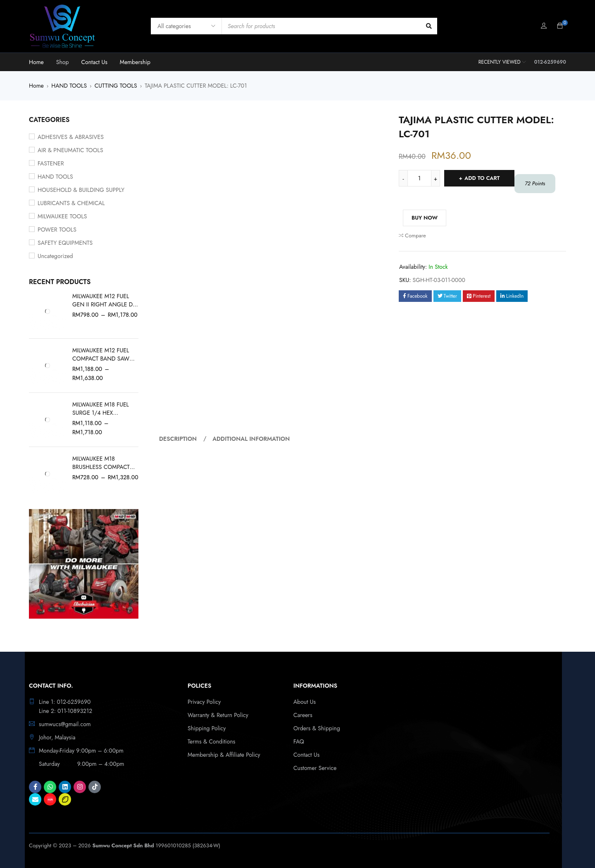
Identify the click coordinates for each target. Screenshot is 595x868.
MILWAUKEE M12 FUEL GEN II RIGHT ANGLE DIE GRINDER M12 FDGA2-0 (105, 300)
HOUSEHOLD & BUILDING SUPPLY (81, 190)
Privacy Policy (204, 702)
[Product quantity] (419, 178)
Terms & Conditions (211, 741)
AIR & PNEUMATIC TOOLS (70, 150)
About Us (305, 702)
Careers (303, 715)
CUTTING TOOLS (116, 86)
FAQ (299, 741)
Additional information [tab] (251, 439)
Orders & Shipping (317, 728)
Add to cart (482, 178)
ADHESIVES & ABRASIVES (71, 137)
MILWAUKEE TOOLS (62, 216)
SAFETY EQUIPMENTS (65, 243)
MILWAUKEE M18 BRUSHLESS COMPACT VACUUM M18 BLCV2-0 (101, 463)
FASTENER (51, 163)
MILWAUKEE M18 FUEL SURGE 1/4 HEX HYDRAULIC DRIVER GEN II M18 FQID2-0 (105, 409)
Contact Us (306, 755)
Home (36, 86)
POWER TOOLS (57, 230)
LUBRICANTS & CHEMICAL (71, 203)
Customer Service (315, 768)
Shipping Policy (207, 728)
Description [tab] (178, 439)
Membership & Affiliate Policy (224, 755)
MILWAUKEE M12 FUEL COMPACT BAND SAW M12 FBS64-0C (101, 354)
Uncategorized (55, 256)
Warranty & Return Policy (218, 715)
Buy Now (425, 218)
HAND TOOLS (69, 86)
